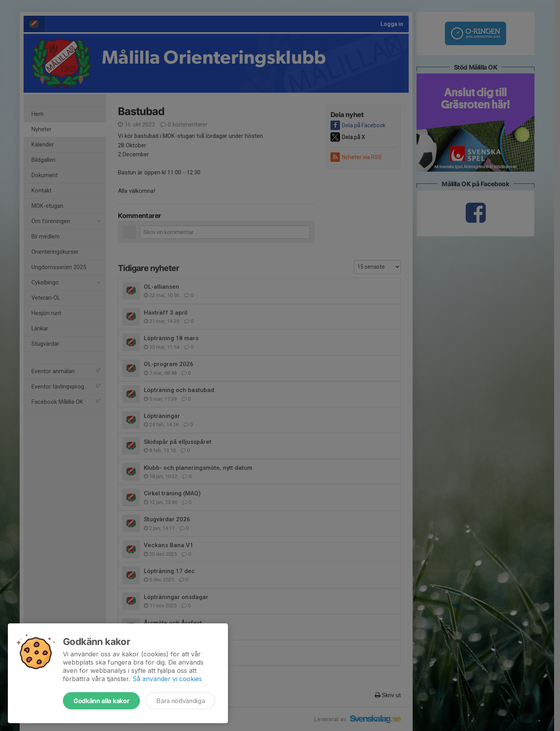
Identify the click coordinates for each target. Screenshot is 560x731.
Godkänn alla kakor (101, 701)
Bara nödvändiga (181, 701)
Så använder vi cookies (167, 679)
